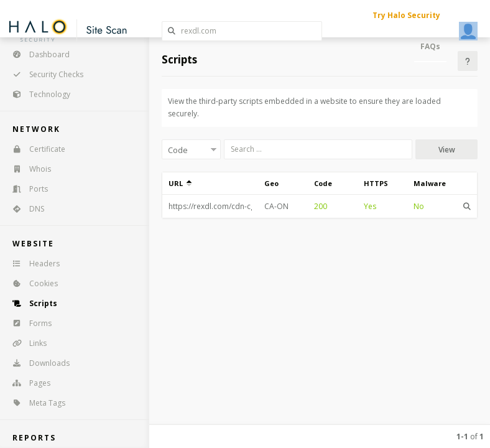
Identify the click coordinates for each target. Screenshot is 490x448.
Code (323, 183)
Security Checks (44, 74)
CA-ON (276, 206)
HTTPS (376, 183)
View (447, 150)
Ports (26, 189)
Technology (37, 94)
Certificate (35, 149)
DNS (24, 209)
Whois (28, 169)
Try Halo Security (406, 15)
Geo (271, 183)
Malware (430, 183)
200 (321, 206)
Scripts (31, 303)
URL (180, 183)
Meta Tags (35, 403)
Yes (370, 206)
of (470, 436)
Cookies (31, 283)
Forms (28, 323)
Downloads (37, 363)
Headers (32, 264)
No (419, 206)
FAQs (430, 46)
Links (25, 343)
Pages (27, 383)
